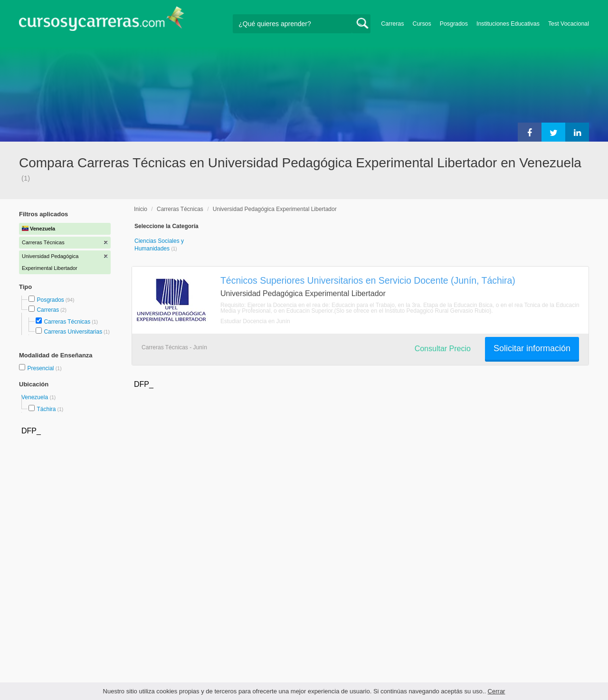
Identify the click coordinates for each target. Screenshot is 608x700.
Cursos (422, 24)
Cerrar (497, 691)
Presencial (41, 368)
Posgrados (454, 24)
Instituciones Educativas (508, 24)
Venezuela (35, 397)
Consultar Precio (443, 349)
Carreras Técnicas (67, 322)
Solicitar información (532, 348)
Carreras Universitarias (73, 332)
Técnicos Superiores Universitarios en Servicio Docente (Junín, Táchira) (368, 280)
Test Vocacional (569, 24)
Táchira (46, 409)
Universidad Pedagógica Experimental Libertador (275, 209)
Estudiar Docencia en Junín (255, 321)
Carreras (392, 24)
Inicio (141, 209)
